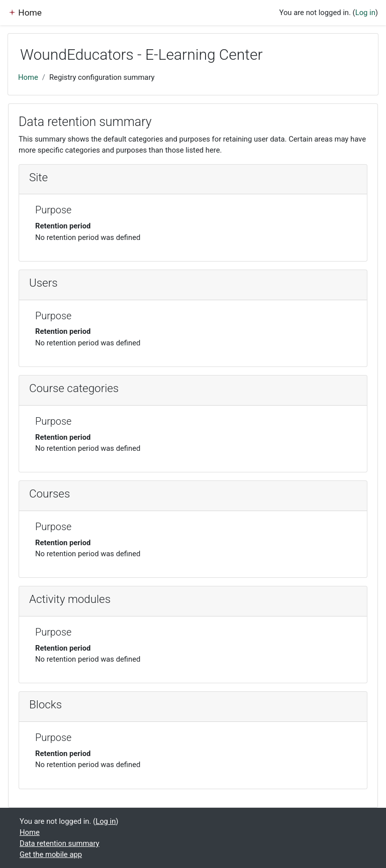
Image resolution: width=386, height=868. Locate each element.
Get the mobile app (51, 854)
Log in (365, 13)
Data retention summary (60, 843)
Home (28, 77)
